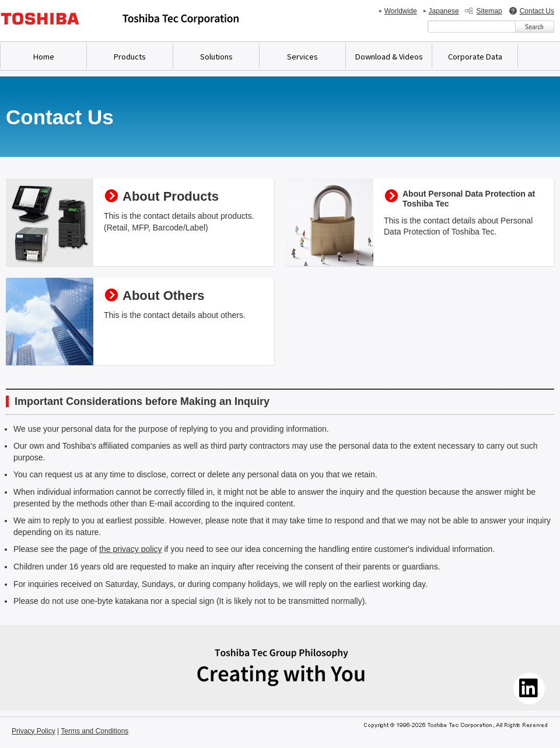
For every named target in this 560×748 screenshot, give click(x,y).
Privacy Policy (34, 731)
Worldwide (401, 11)
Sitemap (489, 11)
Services (302, 56)
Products (130, 56)
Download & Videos (389, 56)
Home (44, 56)
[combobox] (471, 27)
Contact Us (537, 11)
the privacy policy (130, 549)
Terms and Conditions (94, 731)
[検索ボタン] (535, 27)
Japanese (444, 11)
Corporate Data (475, 56)
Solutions (216, 56)
